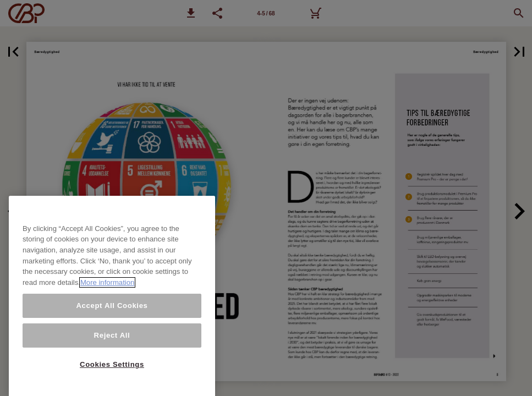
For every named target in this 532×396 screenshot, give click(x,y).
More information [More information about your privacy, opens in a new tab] (107, 341)
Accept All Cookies (112, 364)
